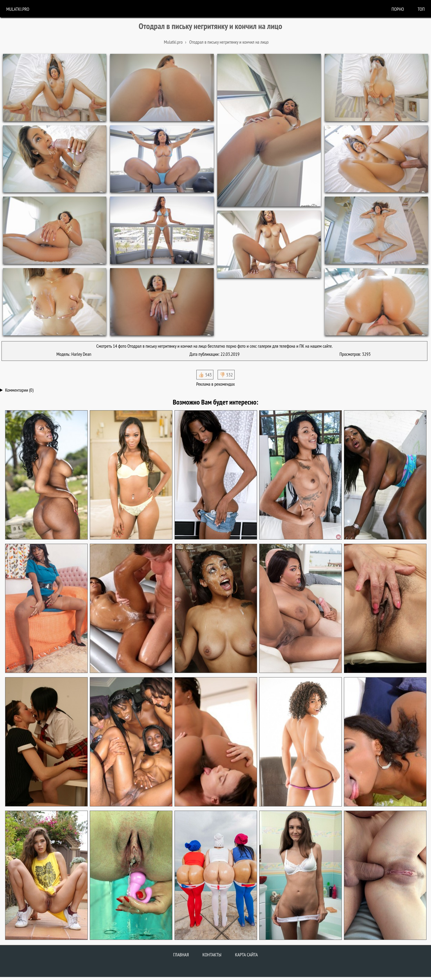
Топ (421, 9)
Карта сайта (246, 955)
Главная (181, 955)
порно (398, 9)
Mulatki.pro (18, 9)
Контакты (212, 955)
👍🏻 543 (205, 375)
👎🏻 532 (226, 375)
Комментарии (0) (19, 390)
